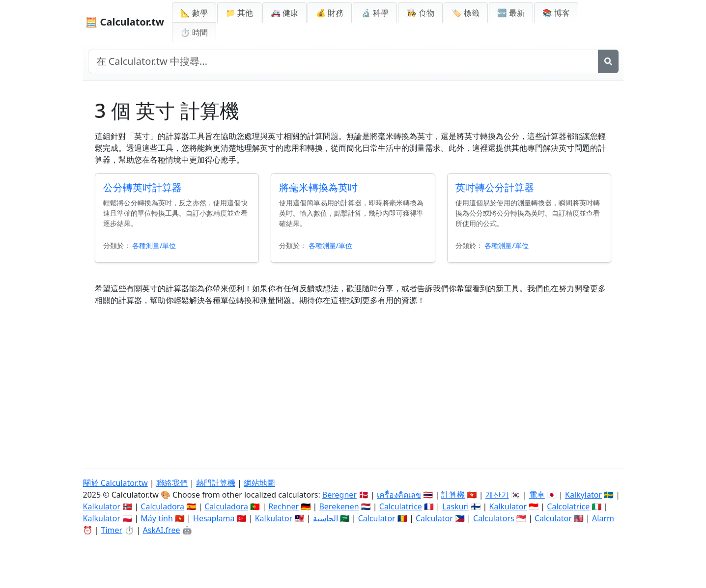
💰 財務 (330, 13)
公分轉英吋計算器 (142, 187)
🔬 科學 (375, 13)
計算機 (453, 495)
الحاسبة (325, 518)
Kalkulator (102, 506)
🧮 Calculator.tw (125, 22)
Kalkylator (583, 495)
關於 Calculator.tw (115, 483)
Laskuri (455, 506)
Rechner (283, 506)
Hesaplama (214, 518)
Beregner (339, 495)
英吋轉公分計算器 (495, 187)
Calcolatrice (568, 506)
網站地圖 (259, 483)
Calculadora (162, 506)
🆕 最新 (511, 13)
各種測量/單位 (154, 245)
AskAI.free (161, 530)
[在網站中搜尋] (343, 61)
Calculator (377, 518)
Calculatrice (401, 506)
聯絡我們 (172, 483)
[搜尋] (608, 61)
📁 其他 (239, 13)
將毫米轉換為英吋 (318, 187)
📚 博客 (556, 13)
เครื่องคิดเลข (399, 495)
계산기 (497, 495)
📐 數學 (194, 13)
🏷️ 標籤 (466, 13)
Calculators (494, 518)
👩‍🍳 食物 (420, 13)
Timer (112, 530)
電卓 (537, 495)
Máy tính (157, 518)
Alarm (603, 518)
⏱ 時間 (194, 32)
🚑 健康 (284, 13)
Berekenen (339, 506)
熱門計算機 (216, 483)
